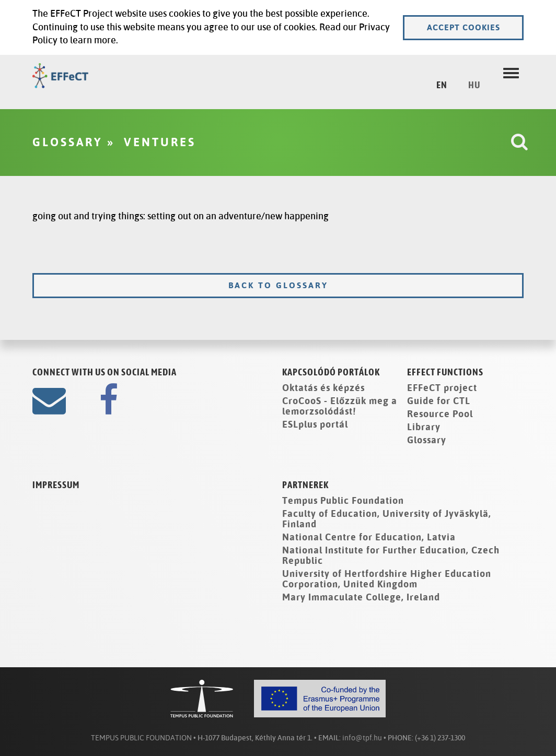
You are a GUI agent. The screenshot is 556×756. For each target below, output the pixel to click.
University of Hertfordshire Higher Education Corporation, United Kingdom (387, 579)
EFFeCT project (442, 388)
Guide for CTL (439, 401)
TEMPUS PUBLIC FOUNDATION (141, 738)
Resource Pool (440, 414)
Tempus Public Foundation (343, 501)
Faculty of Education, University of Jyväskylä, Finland (387, 519)
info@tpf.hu (362, 738)
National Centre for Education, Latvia (369, 537)
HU (474, 86)
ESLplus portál (315, 424)
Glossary (427, 440)
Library (424, 427)
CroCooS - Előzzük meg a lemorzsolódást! (340, 406)
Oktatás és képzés (323, 388)
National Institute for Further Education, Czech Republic (391, 556)
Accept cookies (464, 27)
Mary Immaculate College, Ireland (361, 597)
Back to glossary (278, 285)
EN (442, 86)
